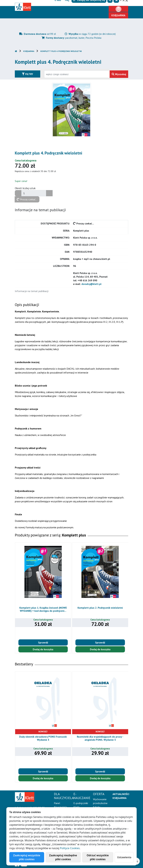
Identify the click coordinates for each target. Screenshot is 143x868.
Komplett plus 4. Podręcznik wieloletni (61, 51)
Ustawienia (124, 857)
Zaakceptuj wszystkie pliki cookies (27, 857)
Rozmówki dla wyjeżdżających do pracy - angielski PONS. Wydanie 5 (100, 738)
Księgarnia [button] (118, 15)
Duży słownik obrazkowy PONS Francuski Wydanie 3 (43, 738)
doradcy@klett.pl (91, 284)
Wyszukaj (119, 74)
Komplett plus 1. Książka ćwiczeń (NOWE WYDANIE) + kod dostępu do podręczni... (43, 609)
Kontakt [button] (98, 15)
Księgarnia (29, 51)
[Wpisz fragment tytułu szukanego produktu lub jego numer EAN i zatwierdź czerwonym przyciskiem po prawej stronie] (77, 74)
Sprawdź (43, 642)
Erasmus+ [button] (81, 15)
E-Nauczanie (76, 9)
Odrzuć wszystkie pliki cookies (98, 857)
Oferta (97, 9)
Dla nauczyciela (49, 9)
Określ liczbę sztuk (25, 188)
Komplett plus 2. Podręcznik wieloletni (100, 608)
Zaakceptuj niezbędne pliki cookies (63, 857)
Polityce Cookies (70, 848)
